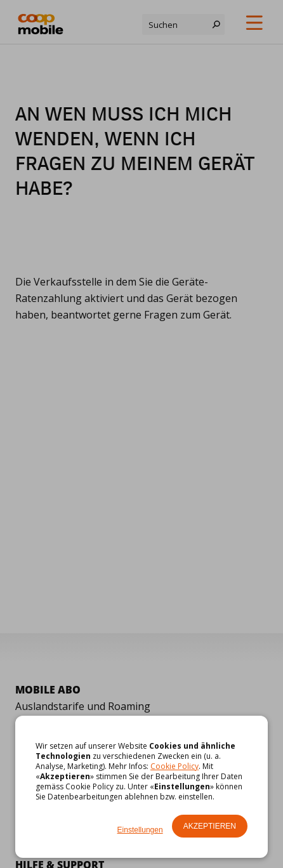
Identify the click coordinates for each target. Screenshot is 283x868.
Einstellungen (140, 830)
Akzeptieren (210, 826)
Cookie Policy (174, 766)
